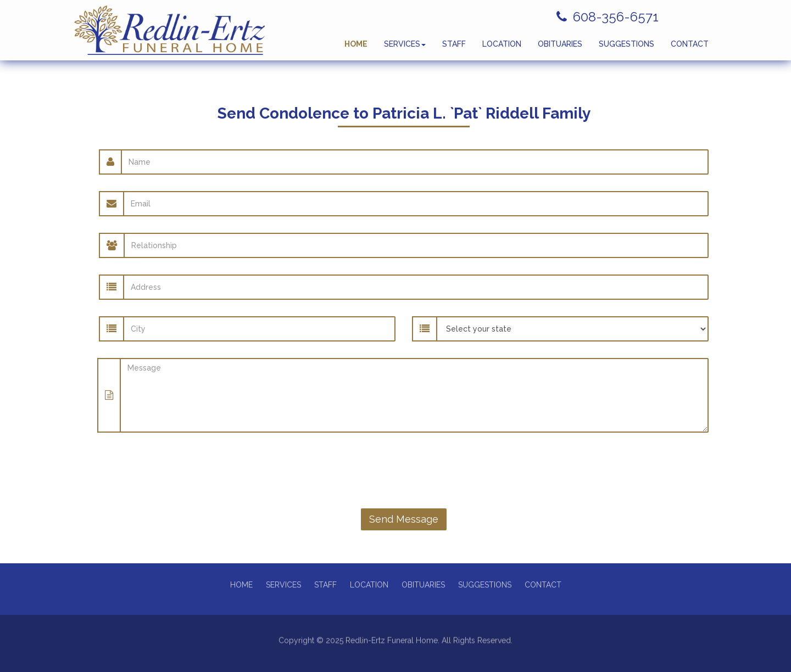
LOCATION (502, 49)
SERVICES (405, 49)
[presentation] (404, 471)
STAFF (454, 49)
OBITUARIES (560, 49)
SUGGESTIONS (626, 49)
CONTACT (690, 49)
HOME (356, 49)
